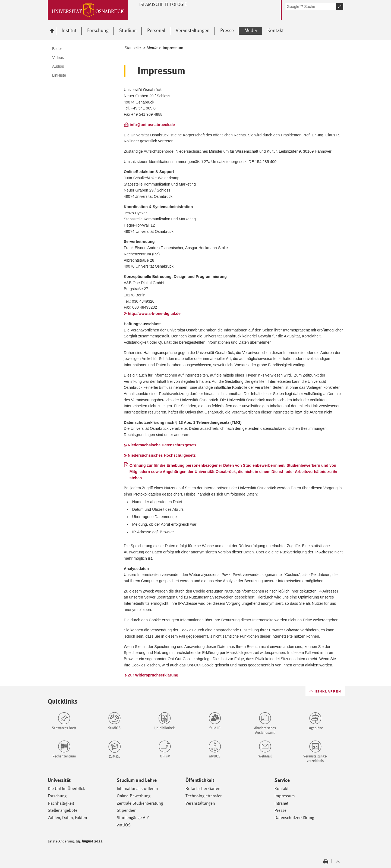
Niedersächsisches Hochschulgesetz (162, 455)
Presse (280, 810)
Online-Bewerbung (134, 796)
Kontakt (282, 789)
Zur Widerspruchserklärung (153, 675)
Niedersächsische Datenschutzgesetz (162, 445)
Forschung (57, 796)
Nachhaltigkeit (61, 803)
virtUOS (124, 825)
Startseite (133, 48)
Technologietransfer (204, 796)
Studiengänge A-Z (133, 818)
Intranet (281, 803)
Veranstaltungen (200, 803)
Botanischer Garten (203, 789)
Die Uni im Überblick (66, 789)
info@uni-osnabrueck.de (152, 125)
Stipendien (127, 810)
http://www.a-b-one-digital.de (154, 314)
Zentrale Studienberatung (140, 803)
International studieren (137, 789)
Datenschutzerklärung (294, 818)
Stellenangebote (63, 810)
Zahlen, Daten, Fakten (67, 818)
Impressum (285, 796)
